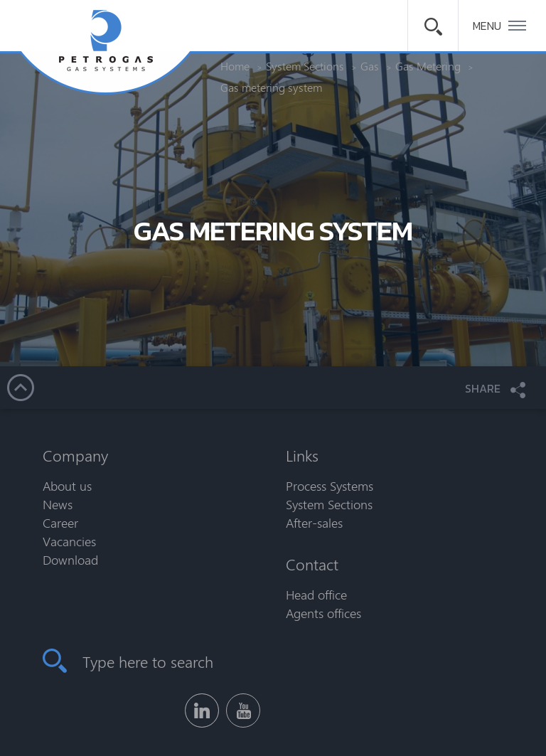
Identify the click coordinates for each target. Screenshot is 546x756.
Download (70, 560)
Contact (312, 564)
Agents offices (323, 613)
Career (60, 523)
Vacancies (69, 541)
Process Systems (330, 486)
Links (302, 455)
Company (75, 455)
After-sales (314, 523)
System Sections (329, 504)
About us (67, 486)
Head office (316, 595)
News (58, 504)
